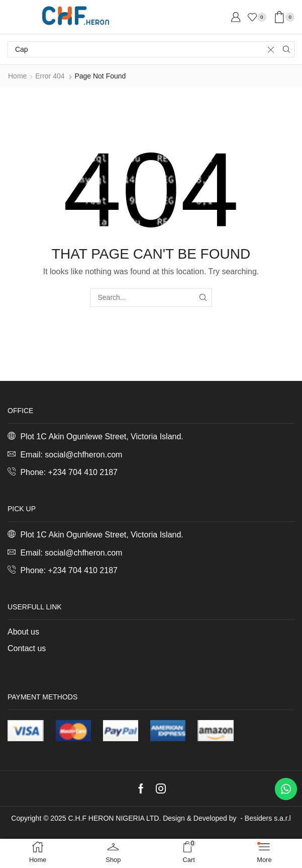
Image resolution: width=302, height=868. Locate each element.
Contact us (27, 648)
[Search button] (286, 49)
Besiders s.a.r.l (268, 818)
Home (17, 76)
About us (23, 632)
